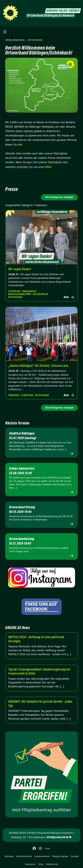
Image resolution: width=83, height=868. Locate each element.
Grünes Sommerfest (22, 469)
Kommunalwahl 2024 (20, 294)
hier (20, 145)
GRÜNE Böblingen (15, 40)
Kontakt (75, 856)
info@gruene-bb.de (58, 837)
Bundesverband (24, 856)
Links (41, 864)
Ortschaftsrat (40, 294)
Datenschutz (52, 864)
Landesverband (42, 856)
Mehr (66, 297)
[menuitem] (9, 856)
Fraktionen (14, 291)
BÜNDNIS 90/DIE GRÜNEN (63, 11)
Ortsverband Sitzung (22, 507)
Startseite (9, 856)
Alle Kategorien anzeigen (59, 197)
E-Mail (48, 167)
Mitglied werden (60, 856)
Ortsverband (35, 40)
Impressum (30, 864)
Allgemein (14, 395)
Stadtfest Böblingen (22, 433)
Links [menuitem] (47, 848)
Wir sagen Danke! (20, 269)
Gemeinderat (29, 291)
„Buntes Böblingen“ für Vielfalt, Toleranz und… (39, 366)
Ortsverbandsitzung (22, 539)
